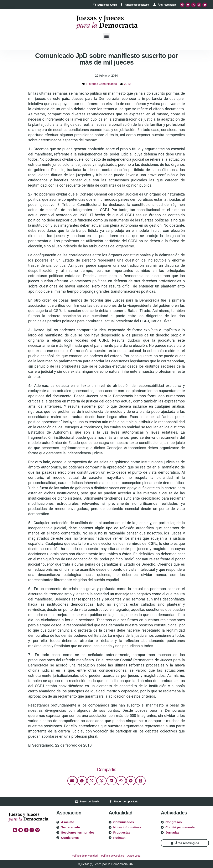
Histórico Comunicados (102, 84)
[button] (107, 36)
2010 (127, 84)
